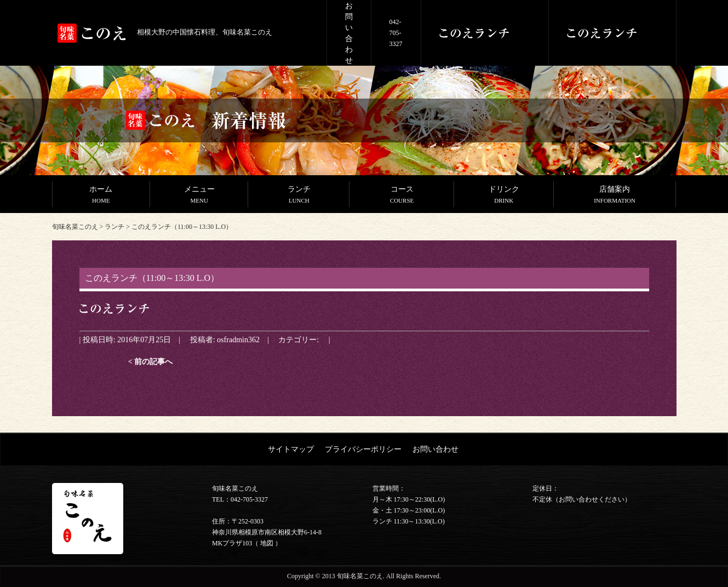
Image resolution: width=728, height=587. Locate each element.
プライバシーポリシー (363, 449)
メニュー (199, 195)
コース (402, 195)
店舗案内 (615, 195)
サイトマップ (291, 449)
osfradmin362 (238, 339)
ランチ (299, 195)
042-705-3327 (396, 33)
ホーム (101, 195)
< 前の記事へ (151, 361)
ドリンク (504, 195)
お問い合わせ (435, 449)
